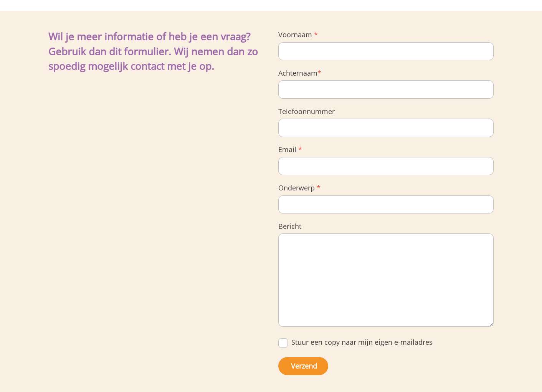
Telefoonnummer (307, 111)
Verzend (304, 366)
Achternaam (300, 73)
